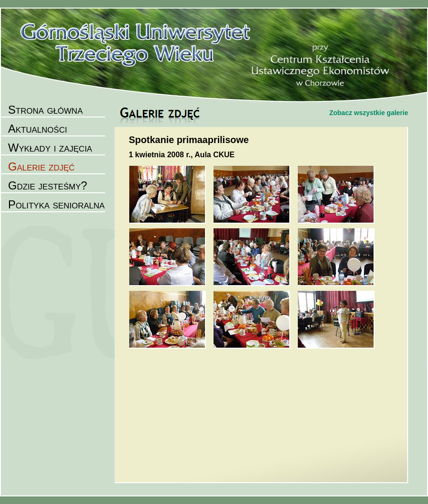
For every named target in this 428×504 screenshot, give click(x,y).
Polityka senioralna (56, 204)
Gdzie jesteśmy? (48, 185)
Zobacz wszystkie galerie (369, 113)
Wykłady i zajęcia (50, 148)
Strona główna (45, 110)
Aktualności (38, 129)
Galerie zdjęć (41, 166)
